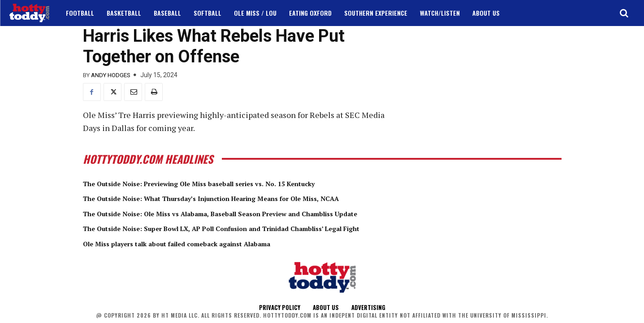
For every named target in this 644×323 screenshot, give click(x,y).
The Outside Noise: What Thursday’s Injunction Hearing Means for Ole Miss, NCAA (249, 198)
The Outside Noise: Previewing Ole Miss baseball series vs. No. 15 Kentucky (232, 183)
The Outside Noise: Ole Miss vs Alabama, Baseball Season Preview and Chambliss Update (261, 213)
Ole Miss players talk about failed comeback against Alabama (206, 243)
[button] (624, 13)
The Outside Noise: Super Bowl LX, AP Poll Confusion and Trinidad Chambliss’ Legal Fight (263, 228)
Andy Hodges (111, 75)
